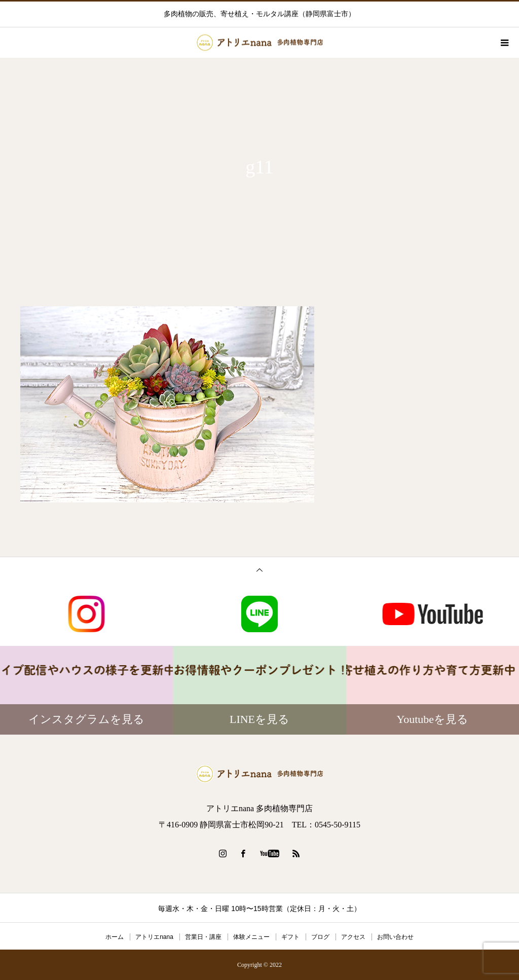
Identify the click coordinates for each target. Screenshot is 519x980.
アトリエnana (154, 937)
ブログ (320, 937)
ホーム (115, 937)
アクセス (353, 937)
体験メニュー (251, 937)
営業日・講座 (203, 937)
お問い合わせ (395, 937)
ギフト (290, 937)
